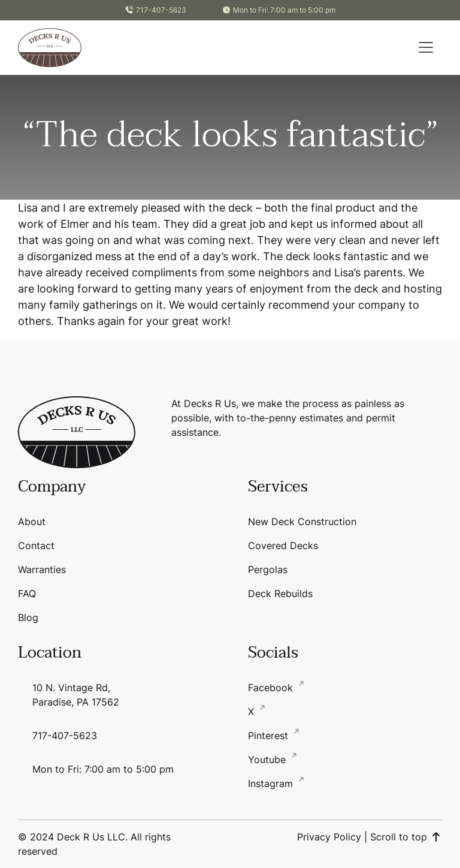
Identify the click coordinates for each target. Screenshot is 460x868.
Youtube (268, 759)
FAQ (27, 593)
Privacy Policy (329, 837)
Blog (28, 617)
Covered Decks (283, 545)
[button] (426, 47)
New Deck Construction (302, 522)
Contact (36, 545)
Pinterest (270, 736)
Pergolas (268, 569)
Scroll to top (406, 837)
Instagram (272, 783)
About (32, 522)
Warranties (42, 569)
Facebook (272, 688)
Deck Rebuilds (280, 593)
